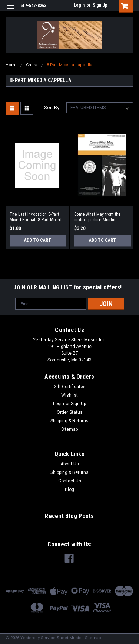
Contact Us (70, 481)
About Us (70, 464)
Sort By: (52, 108)
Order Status (70, 412)
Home (12, 65)
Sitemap (69, 429)
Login (79, 5)
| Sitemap (92, 638)
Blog (69, 489)
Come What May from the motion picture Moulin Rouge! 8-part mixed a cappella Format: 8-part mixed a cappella (97, 217)
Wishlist (69, 395)
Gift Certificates (70, 387)
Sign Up (100, 5)
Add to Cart (38, 240)
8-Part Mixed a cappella (69, 65)
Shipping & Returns (69, 421)
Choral (32, 65)
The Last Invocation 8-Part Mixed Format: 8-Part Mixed (36, 217)
